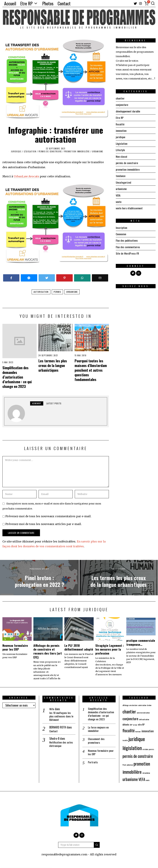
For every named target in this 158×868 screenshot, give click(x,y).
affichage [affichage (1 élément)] (126, 705)
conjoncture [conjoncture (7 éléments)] (130, 719)
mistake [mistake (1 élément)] (145, 749)
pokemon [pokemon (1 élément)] (130, 765)
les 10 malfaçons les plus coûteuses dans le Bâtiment (61, 716)
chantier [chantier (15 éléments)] (129, 711)
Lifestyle (120, 149)
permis (57, 292)
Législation (30, 151)
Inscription (121, 226)
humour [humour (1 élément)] (138, 731)
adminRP (37, 403)
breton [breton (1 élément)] (149, 705)
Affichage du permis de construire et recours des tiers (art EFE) (48, 651)
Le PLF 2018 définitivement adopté (79, 647)
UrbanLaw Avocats (26, 176)
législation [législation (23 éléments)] (132, 748)
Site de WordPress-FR (128, 252)
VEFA (118, 194)
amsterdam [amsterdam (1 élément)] (133, 705)
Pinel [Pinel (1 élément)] (124, 765)
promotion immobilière (77, 151)
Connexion (121, 232)
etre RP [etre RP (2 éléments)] (141, 724)
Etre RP (26, 3)
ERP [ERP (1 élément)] (131, 725)
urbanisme (98, 151)
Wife (52, 709)
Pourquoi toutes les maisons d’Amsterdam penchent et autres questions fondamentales (91, 370)
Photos (48, 3)
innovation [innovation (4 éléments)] (148, 731)
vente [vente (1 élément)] (148, 780)
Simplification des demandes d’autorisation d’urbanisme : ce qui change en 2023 (17, 377)
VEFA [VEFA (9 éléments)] (142, 779)
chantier (120, 98)
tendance (121, 175)
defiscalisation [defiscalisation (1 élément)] (144, 719)
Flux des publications (127, 239)
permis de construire (50, 151)
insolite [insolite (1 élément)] (125, 740)
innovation (121, 130)
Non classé (121, 156)
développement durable (128, 111)
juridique (16, 151)
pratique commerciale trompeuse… (141, 642)
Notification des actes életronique (61, 745)
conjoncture (122, 105)
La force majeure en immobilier (98, 729)
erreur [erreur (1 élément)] (135, 725)
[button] (97, 845)
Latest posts (54, 403)
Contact (64, 3)
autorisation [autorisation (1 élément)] (142, 705)
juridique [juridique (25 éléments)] (137, 739)
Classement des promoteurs (96, 741)
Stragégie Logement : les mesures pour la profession (110, 649)
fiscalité (120, 124)
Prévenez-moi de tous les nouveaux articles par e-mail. (44, 524)
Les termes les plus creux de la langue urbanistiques (53, 365)
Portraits (93, 763)
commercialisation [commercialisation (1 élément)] (143, 713)
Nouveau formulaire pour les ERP (15, 647)
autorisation (41, 292)
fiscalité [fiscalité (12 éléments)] (129, 730)
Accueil (10, 3)
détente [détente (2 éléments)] (126, 724)
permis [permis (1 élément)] (151, 749)
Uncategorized (123, 181)
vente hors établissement (129, 207)
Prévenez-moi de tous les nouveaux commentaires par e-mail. (48, 516)
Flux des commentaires (128, 245)
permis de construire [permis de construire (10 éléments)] (138, 756)
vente (119, 201)
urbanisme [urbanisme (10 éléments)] (130, 779)
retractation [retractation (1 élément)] (146, 773)
